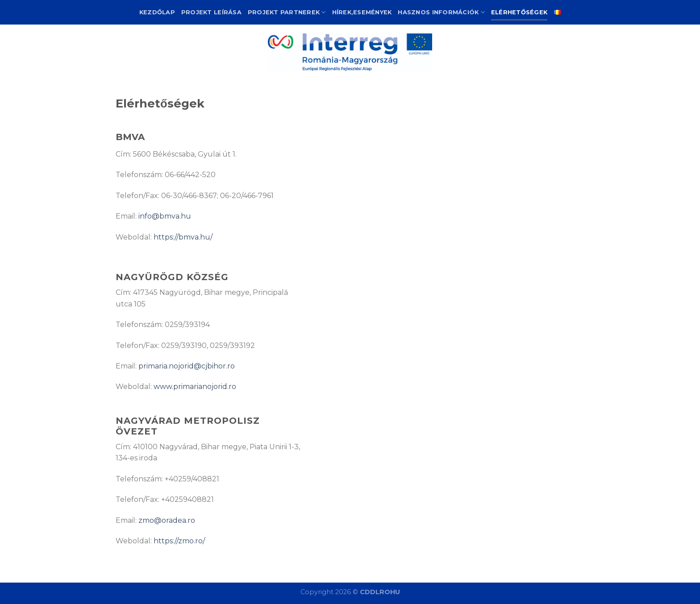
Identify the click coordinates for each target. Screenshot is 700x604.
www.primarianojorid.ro (195, 387)
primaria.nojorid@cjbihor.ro (187, 366)
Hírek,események (362, 12)
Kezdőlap (157, 12)
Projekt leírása (211, 12)
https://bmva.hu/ (183, 237)
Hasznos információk (441, 12)
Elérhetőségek (519, 12)
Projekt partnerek (287, 12)
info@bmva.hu (165, 216)
